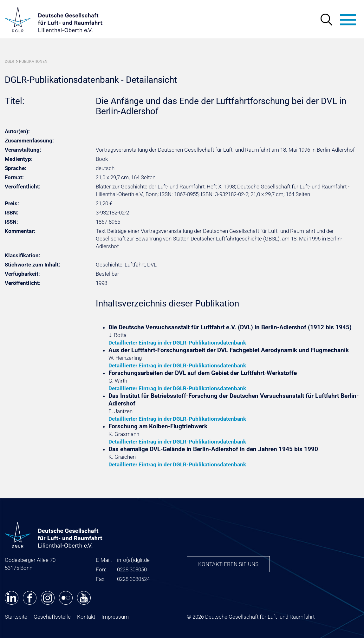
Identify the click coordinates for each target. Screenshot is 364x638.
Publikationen (33, 62)
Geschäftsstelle (52, 617)
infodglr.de (133, 560)
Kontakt (86, 617)
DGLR (9, 62)
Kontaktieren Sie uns (228, 564)
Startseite (16, 617)
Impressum (115, 617)
